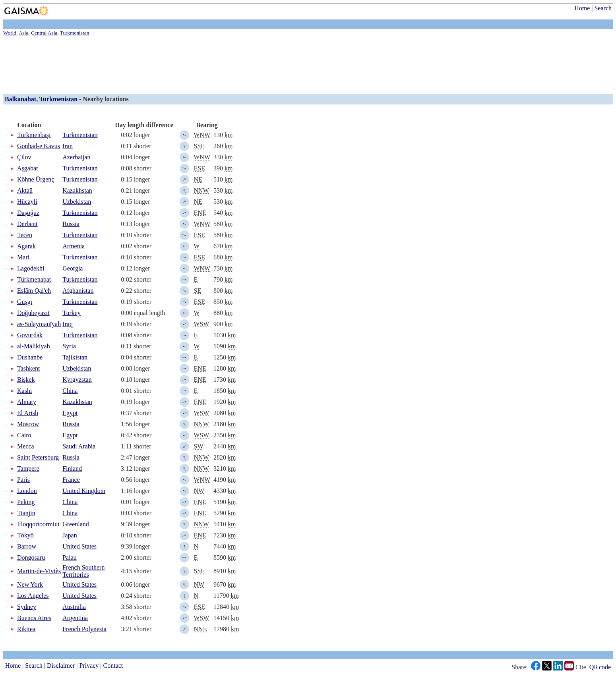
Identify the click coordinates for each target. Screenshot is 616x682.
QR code (600, 667)
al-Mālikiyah (34, 346)
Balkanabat (20, 99)
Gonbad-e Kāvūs (39, 146)
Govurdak (30, 335)
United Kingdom (84, 491)
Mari (23, 257)
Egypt (70, 413)
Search (603, 8)
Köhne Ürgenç (36, 179)
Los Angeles (33, 596)
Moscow (28, 424)
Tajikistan (75, 357)
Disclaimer (61, 666)
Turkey (72, 313)
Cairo (24, 435)
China (70, 391)
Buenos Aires (34, 618)
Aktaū (25, 190)
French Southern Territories (83, 571)
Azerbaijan (76, 157)
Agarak (26, 246)
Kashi (24, 391)
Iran (68, 146)
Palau (70, 557)
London (27, 491)
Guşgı (25, 302)
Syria (69, 346)
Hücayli (27, 202)
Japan (70, 535)
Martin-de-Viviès (39, 571)
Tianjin (26, 513)
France (71, 480)
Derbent (27, 224)
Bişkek (26, 380)
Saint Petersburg (38, 457)
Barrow (27, 546)
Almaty (27, 402)
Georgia (73, 268)
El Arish (28, 413)
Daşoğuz (28, 213)
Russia (71, 224)
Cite (581, 667)
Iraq (68, 324)
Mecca (26, 446)
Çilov (24, 157)
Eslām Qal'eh (34, 291)
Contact (113, 666)
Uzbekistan (77, 202)
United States (79, 546)
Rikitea (26, 629)
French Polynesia (84, 629)
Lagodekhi (31, 268)
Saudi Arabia (79, 446)
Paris (23, 480)
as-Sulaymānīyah (39, 324)
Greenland (76, 524)
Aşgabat (27, 168)
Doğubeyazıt (33, 313)
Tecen (25, 235)
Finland (72, 469)
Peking (26, 502)
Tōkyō (25, 535)
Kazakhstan (77, 190)
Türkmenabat (34, 279)
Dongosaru (31, 557)
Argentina (75, 618)
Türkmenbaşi (34, 135)
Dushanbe (30, 357)
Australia (74, 607)
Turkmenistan (58, 99)
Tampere (28, 469)
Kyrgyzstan (77, 380)
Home (582, 8)
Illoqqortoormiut (38, 524)
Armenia (74, 246)
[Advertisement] (242, 64)
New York (30, 584)
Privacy (89, 666)
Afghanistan (78, 291)
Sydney (27, 607)
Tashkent (29, 368)
